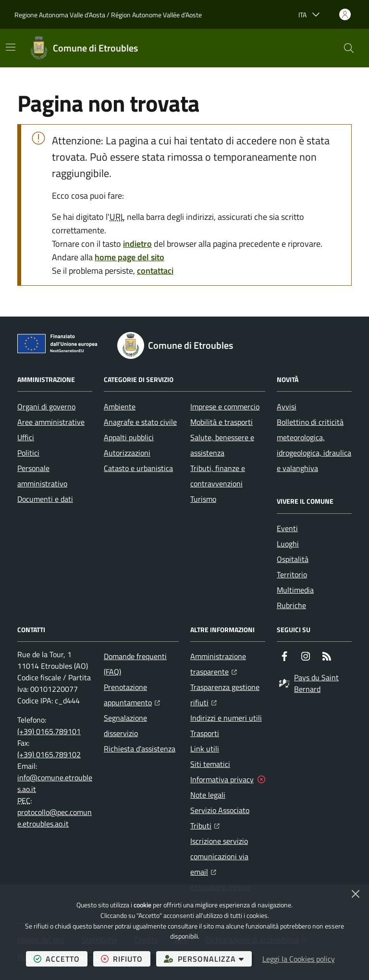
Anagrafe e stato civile (140, 422)
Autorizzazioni (127, 453)
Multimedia (295, 590)
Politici (28, 453)
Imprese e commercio (225, 407)
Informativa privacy (222, 779)
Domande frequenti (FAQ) (135, 664)
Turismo (203, 499)
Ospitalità (293, 559)
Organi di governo (46, 407)
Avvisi (287, 407)
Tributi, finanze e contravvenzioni (218, 476)
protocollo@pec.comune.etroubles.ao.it (55, 818)
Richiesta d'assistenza (140, 749)
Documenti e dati (45, 499)
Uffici (26, 437)
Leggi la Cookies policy (299, 959)
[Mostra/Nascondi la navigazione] (11, 47)
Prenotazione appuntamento (141, 695)
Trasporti (205, 733)
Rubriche (291, 605)
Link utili (205, 749)
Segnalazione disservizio (125, 725)
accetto (61, 959)
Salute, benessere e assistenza (222, 445)
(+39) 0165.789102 (49, 754)
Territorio (292, 574)
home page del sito (129, 257)
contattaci (155, 271)
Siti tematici (210, 764)
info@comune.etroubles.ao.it (55, 783)
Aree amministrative (51, 422)
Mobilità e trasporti (221, 422)
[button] (349, 48)
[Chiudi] (356, 894)
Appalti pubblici (129, 437)
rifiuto (126, 959)
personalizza (208, 959)
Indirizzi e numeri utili (226, 718)
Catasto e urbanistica (138, 468)
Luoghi (288, 544)
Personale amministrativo (42, 476)
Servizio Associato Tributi (228, 818)
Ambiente (120, 407)
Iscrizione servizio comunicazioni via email (228, 856)
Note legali (208, 795)
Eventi (287, 528)
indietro (137, 244)
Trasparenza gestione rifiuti (228, 695)
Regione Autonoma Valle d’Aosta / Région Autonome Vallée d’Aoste (108, 15)
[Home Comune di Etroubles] (84, 48)
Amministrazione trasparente (228, 664)
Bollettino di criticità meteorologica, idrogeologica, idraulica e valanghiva (314, 445)
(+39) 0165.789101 (49, 731)
